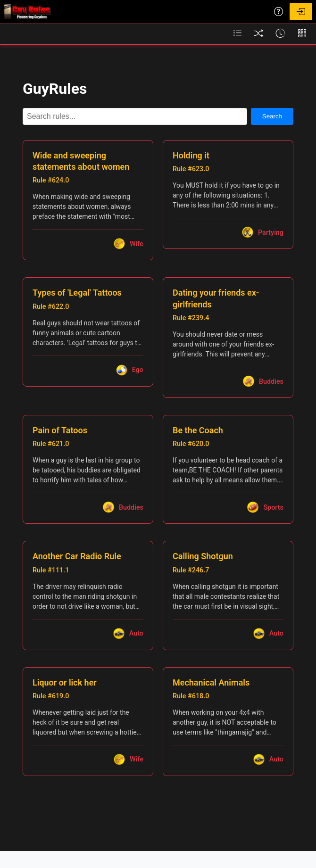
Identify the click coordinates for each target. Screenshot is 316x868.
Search (272, 116)
